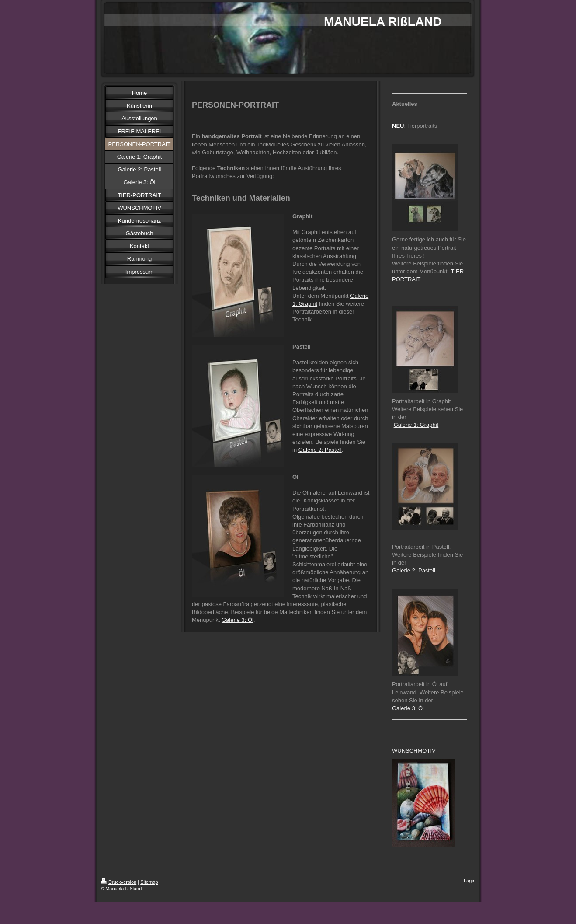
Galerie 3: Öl (238, 620)
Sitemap (149, 882)
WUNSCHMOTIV (414, 751)
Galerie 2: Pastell (320, 450)
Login (470, 881)
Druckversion (118, 882)
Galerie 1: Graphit (416, 425)
